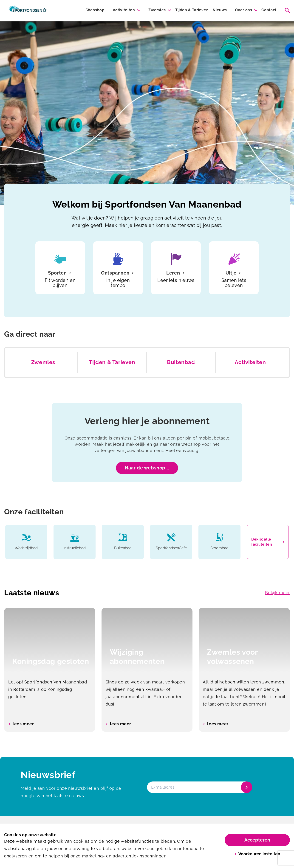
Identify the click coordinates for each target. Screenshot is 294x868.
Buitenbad (181, 362)
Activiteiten (124, 10)
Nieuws (220, 10)
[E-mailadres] (199, 787)
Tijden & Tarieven (192, 10)
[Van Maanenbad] (28, 10)
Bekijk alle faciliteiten (268, 542)
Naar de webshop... (147, 468)
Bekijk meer (277, 593)
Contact (269, 10)
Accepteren (257, 840)
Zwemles (157, 10)
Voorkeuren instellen (257, 854)
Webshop (95, 10)
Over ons (243, 10)
